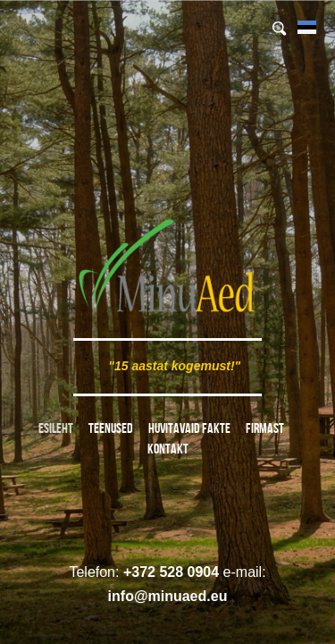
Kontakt (168, 449)
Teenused (111, 428)
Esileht (56, 428)
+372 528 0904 (171, 572)
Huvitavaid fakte (189, 428)
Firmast (265, 428)
